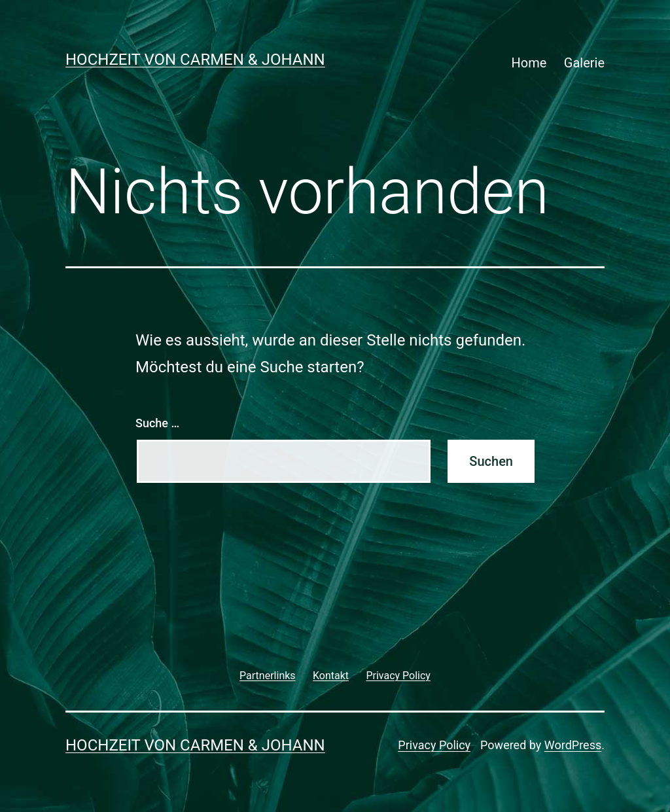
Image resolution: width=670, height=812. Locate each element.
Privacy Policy (434, 745)
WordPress (573, 745)
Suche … (157, 423)
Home (529, 63)
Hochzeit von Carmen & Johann (195, 60)
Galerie (584, 63)
